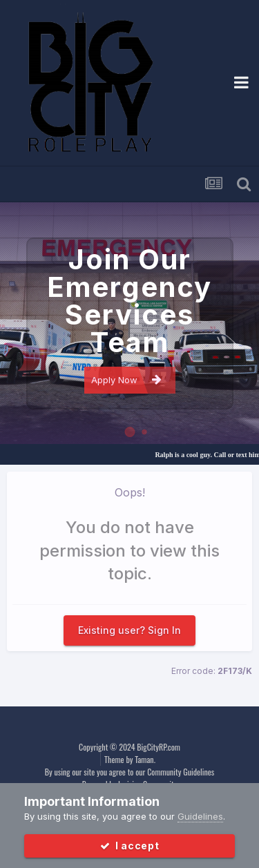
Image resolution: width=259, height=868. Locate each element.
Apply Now (126, 379)
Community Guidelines (181, 772)
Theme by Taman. (130, 759)
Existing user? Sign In (129, 630)
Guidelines (200, 816)
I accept (130, 846)
